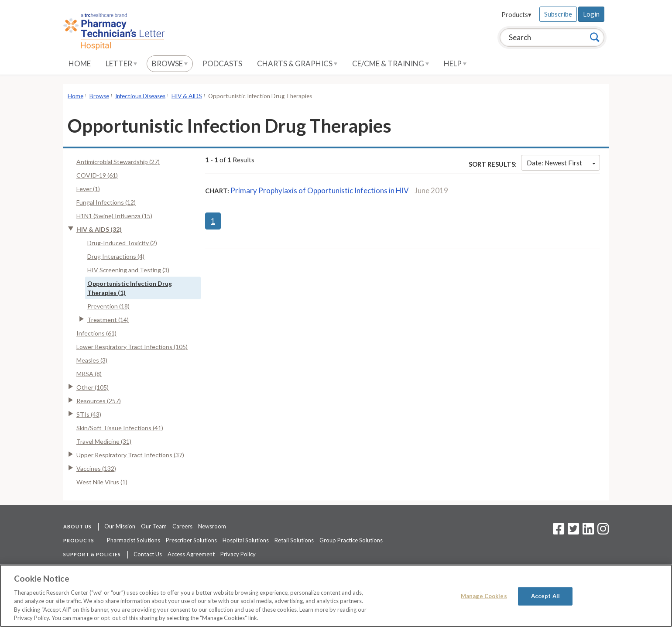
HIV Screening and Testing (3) (128, 270)
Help (455, 63)
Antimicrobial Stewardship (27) (118, 162)
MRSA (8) (89, 374)
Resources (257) (99, 401)
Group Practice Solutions (351, 540)
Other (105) (93, 387)
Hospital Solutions (246, 540)
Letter (121, 63)
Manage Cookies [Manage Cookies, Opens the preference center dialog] (484, 596)
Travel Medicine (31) (104, 441)
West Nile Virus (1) (102, 482)
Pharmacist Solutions (134, 540)
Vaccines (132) (96, 468)
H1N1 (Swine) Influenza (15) (114, 216)
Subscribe (558, 14)
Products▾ (516, 14)
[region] (336, 596)
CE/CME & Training (391, 63)
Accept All (545, 596)
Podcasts (222, 63)
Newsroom (212, 526)
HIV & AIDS (187, 96)
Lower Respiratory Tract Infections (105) (132, 347)
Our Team (154, 526)
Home (80, 63)
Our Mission (120, 526)
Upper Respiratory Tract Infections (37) (130, 455)
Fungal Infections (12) (106, 202)
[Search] (595, 37)
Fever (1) (88, 189)
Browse (170, 63)
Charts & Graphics (297, 63)
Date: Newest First (561, 163)
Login (591, 14)
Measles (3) (92, 360)
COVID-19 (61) (97, 175)
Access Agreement (191, 554)
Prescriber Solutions (191, 540)
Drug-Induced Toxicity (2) (122, 243)
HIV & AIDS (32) (99, 229)
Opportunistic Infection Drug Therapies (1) (130, 288)
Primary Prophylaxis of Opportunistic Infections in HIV (320, 190)
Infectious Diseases (140, 96)
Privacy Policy (238, 554)
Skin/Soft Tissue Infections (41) (120, 428)
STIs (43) (89, 414)
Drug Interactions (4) (116, 256)
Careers (182, 526)
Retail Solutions (294, 540)
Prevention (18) (108, 306)
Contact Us (148, 554)
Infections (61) (96, 333)
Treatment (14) (108, 320)
